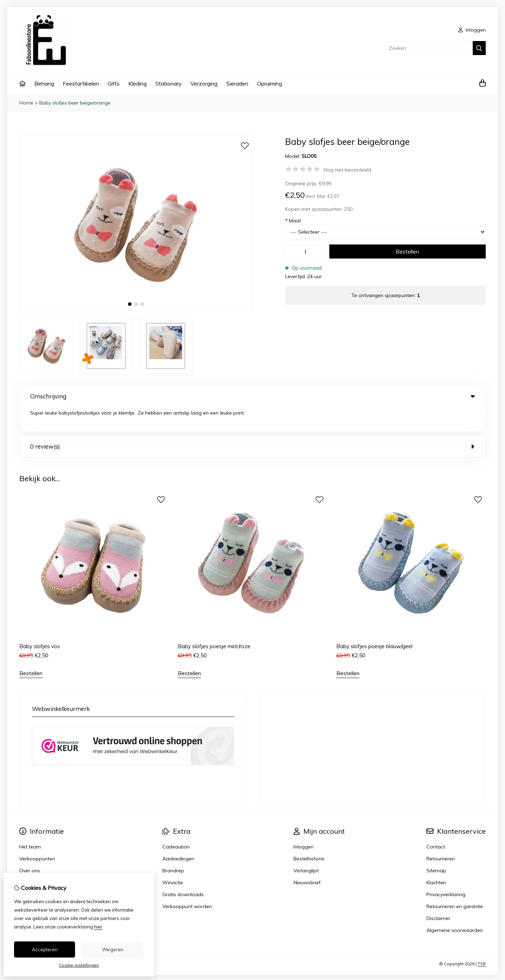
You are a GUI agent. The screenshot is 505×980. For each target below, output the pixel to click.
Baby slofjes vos (40, 622)
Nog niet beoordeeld (348, 170)
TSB (482, 939)
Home (26, 103)
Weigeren (113, 949)
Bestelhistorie (309, 834)
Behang (44, 83)
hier (98, 927)
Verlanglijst (306, 846)
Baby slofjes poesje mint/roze (214, 622)
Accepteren (45, 949)
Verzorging (204, 83)
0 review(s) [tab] (252, 421)
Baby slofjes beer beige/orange (75, 103)
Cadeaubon (176, 822)
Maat (293, 221)
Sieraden (237, 83)
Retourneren (441, 834)
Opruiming (270, 83)
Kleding (137, 83)
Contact (436, 822)
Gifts (114, 83)
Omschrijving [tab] (252, 396)
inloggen (472, 30)
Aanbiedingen (178, 834)
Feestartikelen (81, 83)
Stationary (169, 83)
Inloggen (304, 822)
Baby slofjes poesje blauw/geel (374, 622)
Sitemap (436, 846)
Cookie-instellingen (79, 965)
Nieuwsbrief (307, 858)
